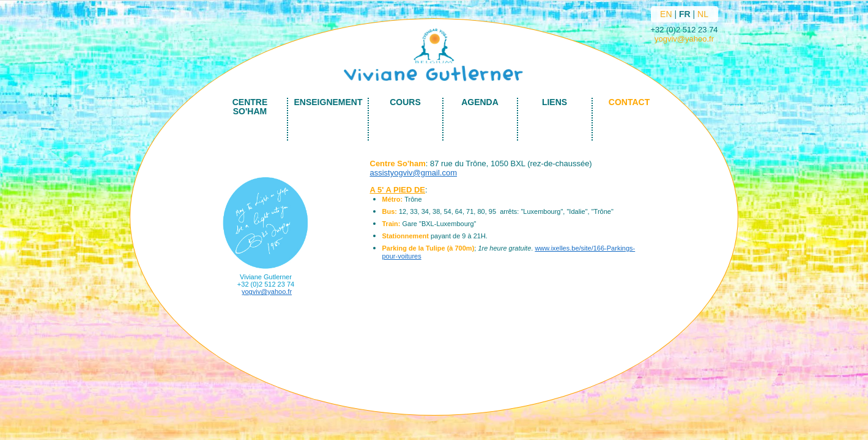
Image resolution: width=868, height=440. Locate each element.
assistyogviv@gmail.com (414, 173)
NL (703, 14)
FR (685, 14)
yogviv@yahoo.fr (684, 39)
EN (666, 14)
